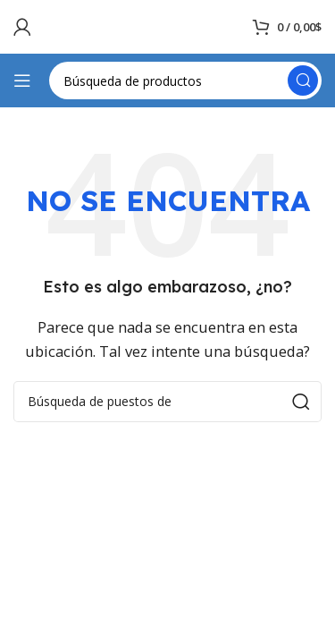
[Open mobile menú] (22, 80)
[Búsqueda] (185, 80)
